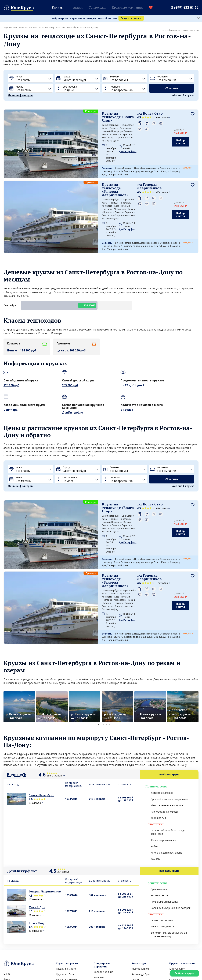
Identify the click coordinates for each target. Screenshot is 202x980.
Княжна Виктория (142, 919)
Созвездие (176, 908)
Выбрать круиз (183, 972)
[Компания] (172, 78)
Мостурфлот (177, 898)
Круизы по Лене (65, 903)
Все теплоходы (140, 930)
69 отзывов (142, 117)
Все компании (178, 930)
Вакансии (9, 919)
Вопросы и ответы (15, 924)
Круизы (58, 7)
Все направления (104, 933)
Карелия (99, 906)
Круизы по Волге (66, 898)
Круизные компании (127, 7)
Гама (172, 919)
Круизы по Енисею (67, 908)
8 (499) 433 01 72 (185, 7)
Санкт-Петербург (51, 28)
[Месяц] (30, 88)
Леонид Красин (140, 925)
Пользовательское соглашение (62, 971)
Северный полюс (104, 912)
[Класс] (30, 78)
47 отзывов (142, 173)
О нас (7, 902)
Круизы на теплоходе (15, 28)
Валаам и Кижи (103, 917)
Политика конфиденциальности (20, 971)
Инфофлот (176, 925)
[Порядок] (125, 88)
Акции (78, 7)
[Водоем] (125, 78)
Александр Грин (141, 903)
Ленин (135, 908)
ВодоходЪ (17, 703)
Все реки (61, 930)
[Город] (77, 78)
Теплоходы (97, 7)
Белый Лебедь (178, 914)
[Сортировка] (77, 88)
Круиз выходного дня (16, 935)
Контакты (9, 913)
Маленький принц (142, 914)
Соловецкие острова (106, 922)
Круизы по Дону (65, 919)
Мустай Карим (140, 898)
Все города (34, 28)
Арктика (98, 928)
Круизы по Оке (65, 925)
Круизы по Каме (65, 914)
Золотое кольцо (103, 901)
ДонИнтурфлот (22, 800)
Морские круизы (13, 930)
